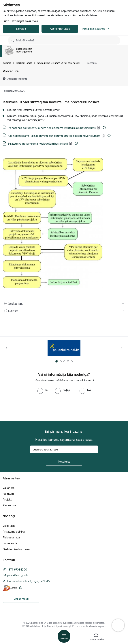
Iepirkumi (9, 494)
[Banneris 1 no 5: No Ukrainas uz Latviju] (64, 348)
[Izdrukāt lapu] (64, 304)
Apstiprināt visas (60, 29)
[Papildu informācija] (104, 128)
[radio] (42, 390)
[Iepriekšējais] (6, 348)
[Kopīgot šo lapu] (64, 311)
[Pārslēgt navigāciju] (64, 636)
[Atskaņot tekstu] (17, 79)
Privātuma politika (14, 532)
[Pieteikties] (64, 462)
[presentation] (31, 408)
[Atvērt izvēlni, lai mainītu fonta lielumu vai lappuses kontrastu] (96, 638)
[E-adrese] (10, 588)
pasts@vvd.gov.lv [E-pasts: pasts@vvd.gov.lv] (18, 575)
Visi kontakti (21, 599)
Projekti (7, 499)
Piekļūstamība (11, 537)
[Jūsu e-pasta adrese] (64, 449)
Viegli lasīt (9, 526)
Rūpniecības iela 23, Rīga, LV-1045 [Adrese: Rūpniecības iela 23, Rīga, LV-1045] (29, 581)
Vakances (9, 488)
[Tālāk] (122, 348)
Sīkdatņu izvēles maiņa (17, 549)
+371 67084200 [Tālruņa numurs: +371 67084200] (17, 570)
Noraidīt (21, 29)
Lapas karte (10, 543)
